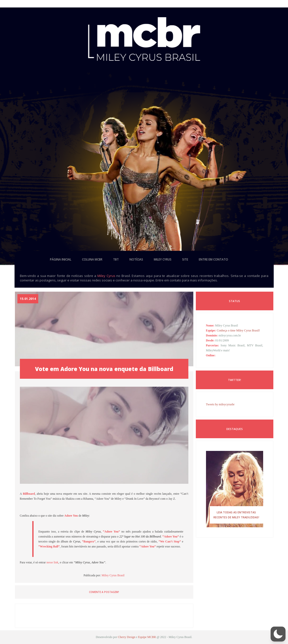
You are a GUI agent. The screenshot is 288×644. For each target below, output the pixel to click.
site (185, 259)
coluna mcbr (92, 259)
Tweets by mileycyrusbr (220, 404)
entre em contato (213, 259)
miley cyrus (163, 259)
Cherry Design (126, 637)
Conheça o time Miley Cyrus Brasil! (238, 330)
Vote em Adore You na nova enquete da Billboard (104, 369)
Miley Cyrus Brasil (113, 575)
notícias (136, 259)
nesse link (52, 562)
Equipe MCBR (147, 637)
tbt (116, 259)
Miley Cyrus (106, 276)
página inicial (61, 259)
